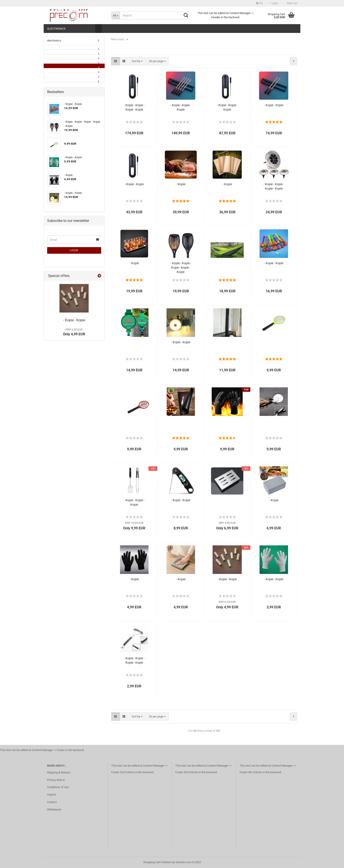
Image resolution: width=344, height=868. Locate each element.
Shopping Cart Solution (157, 862)
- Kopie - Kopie (274, 105)
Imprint (51, 795)
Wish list (291, 3)
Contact (52, 802)
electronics (56, 29)
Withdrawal (54, 810)
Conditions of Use (58, 787)
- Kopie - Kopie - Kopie (181, 107)
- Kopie (181, 184)
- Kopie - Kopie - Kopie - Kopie (134, 107)
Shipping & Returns (59, 772)
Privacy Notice (56, 780)
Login (274, 3)
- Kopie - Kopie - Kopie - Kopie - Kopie (181, 268)
